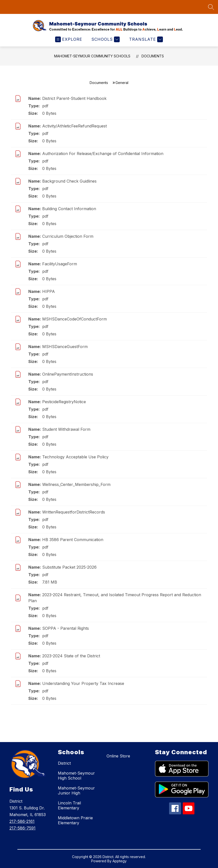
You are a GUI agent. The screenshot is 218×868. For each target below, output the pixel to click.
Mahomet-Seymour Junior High (76, 790)
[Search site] (211, 7)
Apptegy (120, 861)
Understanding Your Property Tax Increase (83, 683)
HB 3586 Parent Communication (73, 540)
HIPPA (49, 291)
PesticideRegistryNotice (64, 402)
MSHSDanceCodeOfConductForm (74, 319)
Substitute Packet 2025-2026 (69, 567)
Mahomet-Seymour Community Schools (92, 56)
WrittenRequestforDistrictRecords (74, 512)
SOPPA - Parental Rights (66, 628)
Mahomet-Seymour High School (76, 776)
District (64, 763)
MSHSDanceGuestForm (65, 347)
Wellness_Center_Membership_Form (76, 484)
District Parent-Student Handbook (74, 98)
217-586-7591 (22, 828)
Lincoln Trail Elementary (69, 805)
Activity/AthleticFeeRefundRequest (74, 126)
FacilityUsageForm (60, 264)
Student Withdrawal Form (66, 429)
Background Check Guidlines (69, 181)
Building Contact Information (69, 209)
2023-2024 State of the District (71, 656)
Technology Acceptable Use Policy (75, 457)
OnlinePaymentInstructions (68, 374)
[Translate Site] (145, 39)
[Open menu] (69, 39)
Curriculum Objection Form (68, 236)
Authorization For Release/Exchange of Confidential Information (103, 154)
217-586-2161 (22, 821)
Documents (153, 56)
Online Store (118, 756)
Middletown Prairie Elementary (75, 820)
